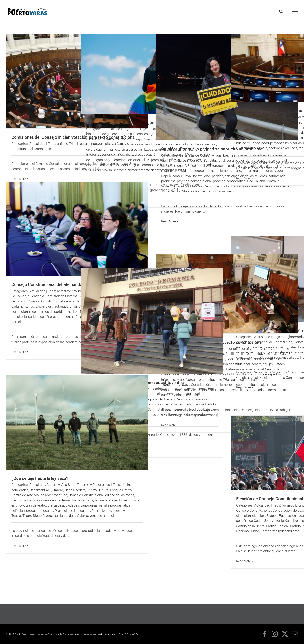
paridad (218, 176)
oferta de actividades (63, 505)
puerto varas (122, 511)
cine (64, 495)
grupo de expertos (267, 374)
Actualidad (37, 144)
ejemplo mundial (174, 166)
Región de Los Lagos (220, 186)
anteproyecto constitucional (228, 349)
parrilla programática (115, 505)
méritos (73, 312)
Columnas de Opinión (195, 155)
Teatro (16, 516)
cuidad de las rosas (120, 495)
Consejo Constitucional (147, 139)
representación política (74, 317)
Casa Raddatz (75, 490)
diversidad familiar (100, 149)
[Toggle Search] (281, 11)
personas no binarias (286, 143)
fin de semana (83, 500)
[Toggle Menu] (295, 12)
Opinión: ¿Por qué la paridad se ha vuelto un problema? (213, 149)
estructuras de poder (221, 166)
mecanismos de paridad (47, 312)
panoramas (89, 505)
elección (202, 399)
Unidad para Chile (159, 415)
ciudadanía (36, 296)
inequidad (182, 171)
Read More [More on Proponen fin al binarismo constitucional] (243, 178)
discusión (243, 516)
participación (194, 404)
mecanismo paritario (226, 171)
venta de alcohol (102, 516)
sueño (231, 191)
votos (203, 415)
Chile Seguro (188, 389)
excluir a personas (129, 149)
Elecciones (196, 166)
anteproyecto (142, 129)
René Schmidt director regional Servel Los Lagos (176, 409)
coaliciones (208, 389)
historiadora (63, 306)
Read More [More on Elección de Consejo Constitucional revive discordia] (243, 561)
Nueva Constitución (196, 176)
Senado (258, 390)
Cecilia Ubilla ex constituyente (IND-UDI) (255, 354)
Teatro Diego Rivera (37, 516)
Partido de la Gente (250, 526)
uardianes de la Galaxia (71, 516)
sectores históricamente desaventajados (144, 170)
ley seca (101, 500)
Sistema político (277, 390)
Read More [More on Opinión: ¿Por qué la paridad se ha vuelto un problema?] (169, 221)
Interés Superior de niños (105, 154)
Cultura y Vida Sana (61, 485)
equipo (268, 364)
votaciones (43, 149)
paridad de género (42, 317)
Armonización (261, 349)
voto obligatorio (185, 415)
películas (18, 511)
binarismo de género (102, 134)
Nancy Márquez (158, 404)
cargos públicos (131, 134)
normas (177, 404)
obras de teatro (35, 505)
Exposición (44, 306)
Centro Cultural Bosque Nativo (109, 490)
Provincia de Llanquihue (72, 511)
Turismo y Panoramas (93, 485)
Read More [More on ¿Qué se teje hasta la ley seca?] (19, 546)
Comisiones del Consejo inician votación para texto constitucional (74, 137)
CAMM (58, 490)
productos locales (40, 511)
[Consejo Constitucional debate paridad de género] (77, 229)
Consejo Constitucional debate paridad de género (58, 284)
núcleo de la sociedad (252, 143)
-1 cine (127, 485)
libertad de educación (141, 154)
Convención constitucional (230, 364)
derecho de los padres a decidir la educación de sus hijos (150, 144)
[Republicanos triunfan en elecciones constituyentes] (152, 321)
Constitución (96, 144)
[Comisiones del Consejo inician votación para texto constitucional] (77, 81)
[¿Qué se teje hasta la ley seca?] (77, 422)
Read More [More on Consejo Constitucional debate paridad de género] (19, 352)
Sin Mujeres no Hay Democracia (201, 191)
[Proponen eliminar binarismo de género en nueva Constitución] (152, 74)
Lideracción (200, 171)
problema (168, 181)
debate (69, 301)
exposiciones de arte (45, 500)
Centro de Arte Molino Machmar (35, 495)
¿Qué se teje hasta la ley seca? (40, 478)
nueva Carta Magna (124, 165)
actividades (20, 490)
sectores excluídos (283, 148)
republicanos (241, 390)
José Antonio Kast (278, 521)
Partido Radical (277, 526)
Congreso (181, 160)
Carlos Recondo (165, 389)
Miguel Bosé (118, 500)
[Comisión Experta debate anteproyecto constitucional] (227, 294)
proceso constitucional (194, 181)
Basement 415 (41, 490)
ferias (66, 500)
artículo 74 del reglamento (76, 144)
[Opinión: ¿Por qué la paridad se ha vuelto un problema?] (227, 87)
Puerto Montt (101, 511)
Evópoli (272, 516)
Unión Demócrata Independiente (275, 531)
